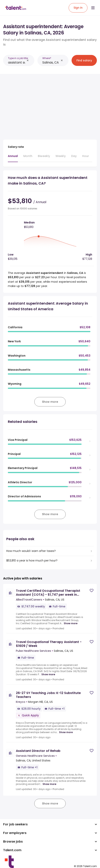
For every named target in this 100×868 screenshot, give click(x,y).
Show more (71, 623)
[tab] (13, 158)
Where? (47, 58)
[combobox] (17, 62)
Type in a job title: (18, 58)
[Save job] (92, 590)
